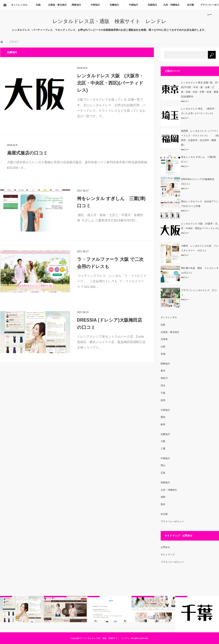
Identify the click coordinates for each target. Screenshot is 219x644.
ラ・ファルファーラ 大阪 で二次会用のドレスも (110, 263)
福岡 (163, 497)
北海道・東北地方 (57, 5)
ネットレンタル (19, 5)
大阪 (163, 441)
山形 (163, 347)
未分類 (190, 5)
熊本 (163, 504)
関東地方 (76, 5)
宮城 (163, 354)
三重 (163, 449)
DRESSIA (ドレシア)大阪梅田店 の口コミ (112, 324)
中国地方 (133, 5)
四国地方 (152, 5)
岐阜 (163, 424)
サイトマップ (168, 555)
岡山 (163, 465)
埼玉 (163, 386)
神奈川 (164, 378)
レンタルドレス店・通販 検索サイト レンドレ (109, 21)
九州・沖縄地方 (171, 5)
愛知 (163, 417)
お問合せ (165, 547)
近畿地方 (114, 5)
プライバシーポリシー (209, 7)
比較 (38, 5)
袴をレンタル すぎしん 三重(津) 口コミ (112, 202)
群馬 (163, 400)
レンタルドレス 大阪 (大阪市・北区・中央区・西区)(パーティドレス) (110, 83)
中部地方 (95, 5)
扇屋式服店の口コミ (27, 153)
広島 (163, 473)
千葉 (163, 393)
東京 (163, 371)
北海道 (164, 339)
